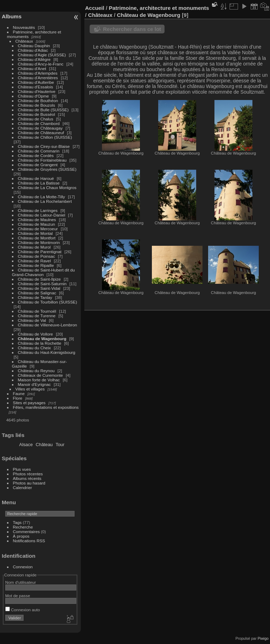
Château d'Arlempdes (38, 73)
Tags (17, 522)
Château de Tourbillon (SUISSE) (48, 302)
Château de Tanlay (35, 297)
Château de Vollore (36, 334)
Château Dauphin (34, 46)
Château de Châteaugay (40, 128)
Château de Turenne (37, 316)
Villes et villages (30, 389)
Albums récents (27, 478)
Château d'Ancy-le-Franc (41, 64)
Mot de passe (18, 596)
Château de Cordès (36, 155)
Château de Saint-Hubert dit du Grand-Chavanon (43, 272)
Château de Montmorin (39, 242)
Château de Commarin (39, 151)
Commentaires (27, 532)
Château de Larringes (38, 210)
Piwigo (263, 638)
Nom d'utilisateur (21, 582)
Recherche (23, 527)
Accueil (95, 8)
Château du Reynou (36, 371)
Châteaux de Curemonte (40, 375)
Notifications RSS (29, 541)
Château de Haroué (37, 178)
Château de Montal (35, 233)
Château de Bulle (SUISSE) (43, 110)
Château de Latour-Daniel (42, 215)
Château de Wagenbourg (42, 339)
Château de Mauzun (37, 224)
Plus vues (22, 469)
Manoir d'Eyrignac (34, 384)
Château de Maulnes (37, 220)
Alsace (26, 445)
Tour (60, 445)
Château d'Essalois (36, 87)
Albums (12, 16)
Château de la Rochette (40, 343)
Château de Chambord (39, 123)
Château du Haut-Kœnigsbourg (47, 352)
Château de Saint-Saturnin (42, 284)
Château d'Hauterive (37, 91)
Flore (18, 398)
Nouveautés (24, 27)
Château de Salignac (37, 293)
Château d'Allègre (34, 59)
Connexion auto (23, 610)
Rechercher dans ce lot (132, 29)
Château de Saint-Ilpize (39, 279)
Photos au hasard (29, 483)
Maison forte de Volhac (39, 380)
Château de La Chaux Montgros (47, 187)
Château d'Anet (32, 68)
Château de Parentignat (40, 252)
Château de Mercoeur (38, 229)
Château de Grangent (38, 165)
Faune (19, 393)
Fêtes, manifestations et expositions (46, 407)
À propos (21, 536)
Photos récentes (28, 474)
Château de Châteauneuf (41, 133)
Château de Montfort (37, 238)
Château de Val (32, 320)
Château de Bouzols (37, 105)
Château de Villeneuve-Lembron (48, 325)
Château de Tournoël (37, 311)
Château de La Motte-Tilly (41, 197)
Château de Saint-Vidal (39, 288)
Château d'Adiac (33, 50)
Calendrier (22, 487)
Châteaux (24, 41)
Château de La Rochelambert (45, 201)
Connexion (23, 567)
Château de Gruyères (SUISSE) (47, 169)
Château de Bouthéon (38, 101)
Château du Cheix (34, 348)
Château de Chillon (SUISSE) (45, 137)
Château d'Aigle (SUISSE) (42, 55)
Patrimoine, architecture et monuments (159, 8)
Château (44, 445)
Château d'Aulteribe (36, 82)
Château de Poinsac (37, 256)
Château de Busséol (37, 114)
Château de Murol (34, 247)
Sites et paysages (29, 403)
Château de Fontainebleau (42, 160)
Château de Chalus (36, 119)
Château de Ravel (34, 261)
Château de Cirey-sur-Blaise (44, 146)
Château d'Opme (34, 96)
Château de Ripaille (36, 265)
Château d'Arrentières (38, 78)
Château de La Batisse (39, 183)
